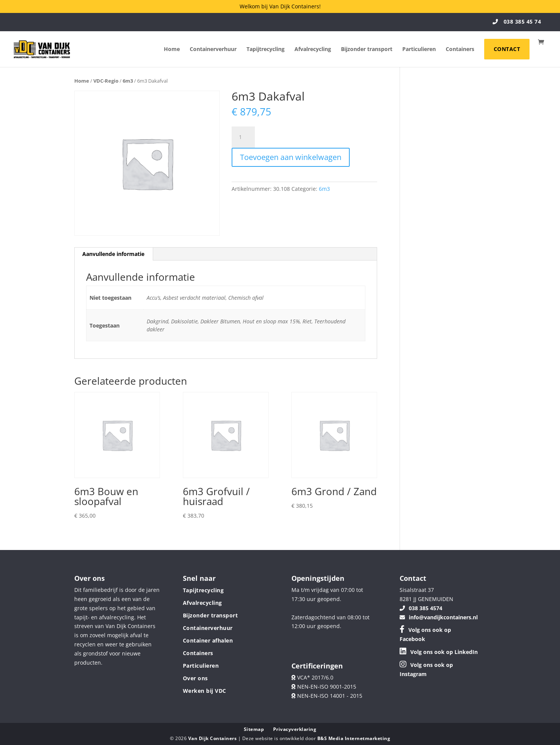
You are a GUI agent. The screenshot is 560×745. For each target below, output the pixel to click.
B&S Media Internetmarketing (354, 738)
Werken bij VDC (205, 691)
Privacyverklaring (295, 729)
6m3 (128, 81)
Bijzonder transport (367, 50)
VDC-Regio (106, 81)
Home (172, 50)
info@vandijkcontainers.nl (439, 617)
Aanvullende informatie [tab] (113, 254)
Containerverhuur (213, 50)
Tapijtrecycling (266, 50)
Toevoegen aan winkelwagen (291, 157)
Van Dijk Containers (213, 738)
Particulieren (419, 50)
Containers (460, 50)
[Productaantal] (243, 137)
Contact (507, 49)
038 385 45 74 (517, 22)
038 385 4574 (421, 608)
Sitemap (254, 729)
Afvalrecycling (313, 50)
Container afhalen (208, 640)
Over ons (195, 678)
